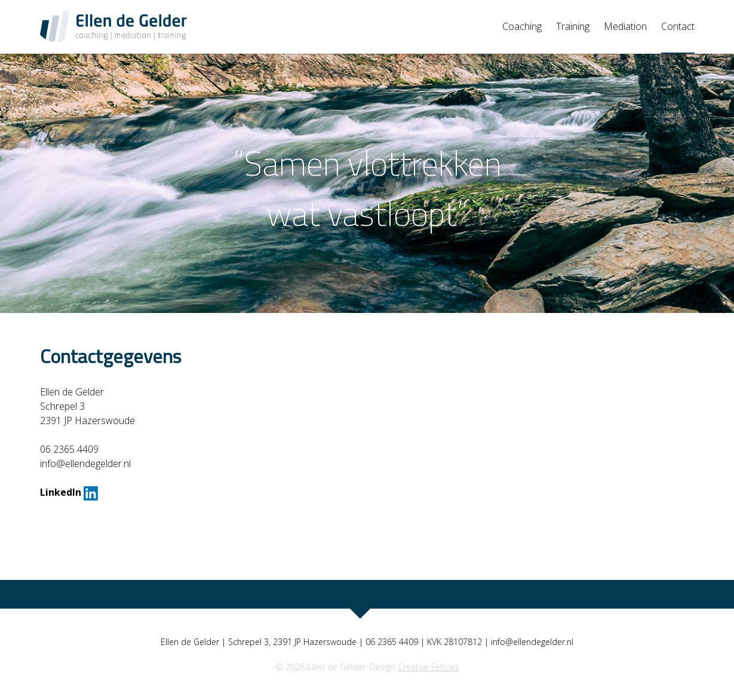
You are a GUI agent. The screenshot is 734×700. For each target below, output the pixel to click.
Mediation (625, 26)
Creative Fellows (429, 667)
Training (573, 26)
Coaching (522, 26)
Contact (678, 26)
